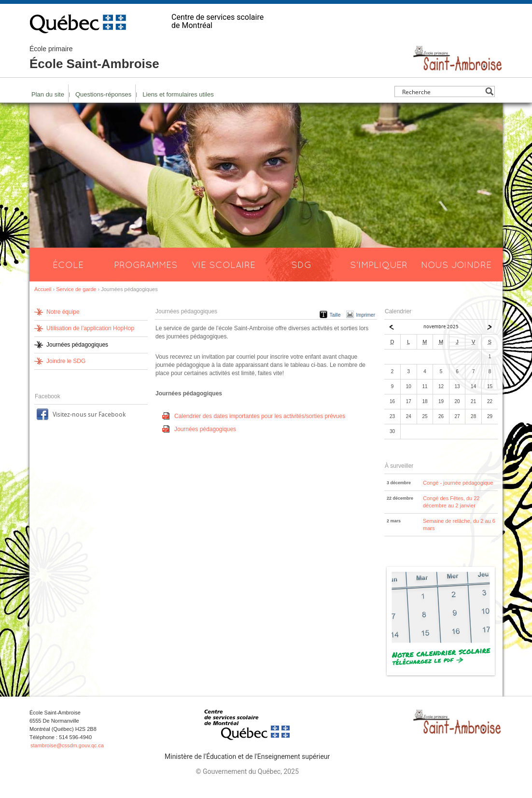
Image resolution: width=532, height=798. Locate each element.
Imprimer (366, 315)
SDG (301, 265)
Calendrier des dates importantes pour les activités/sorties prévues (260, 416)
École (68, 265)
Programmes (146, 265)
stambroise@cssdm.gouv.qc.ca (67, 745)
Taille (335, 315)
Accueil (43, 289)
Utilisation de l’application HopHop (90, 328)
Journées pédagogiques (205, 429)
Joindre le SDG (66, 361)
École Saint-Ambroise (94, 58)
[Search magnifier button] (489, 91)
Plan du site (48, 94)
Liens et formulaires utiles (178, 94)
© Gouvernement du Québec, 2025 (247, 771)
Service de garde (76, 289)
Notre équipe (63, 312)
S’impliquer (379, 265)
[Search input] (442, 91)
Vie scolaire (224, 265)
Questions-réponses (103, 94)
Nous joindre (456, 265)
